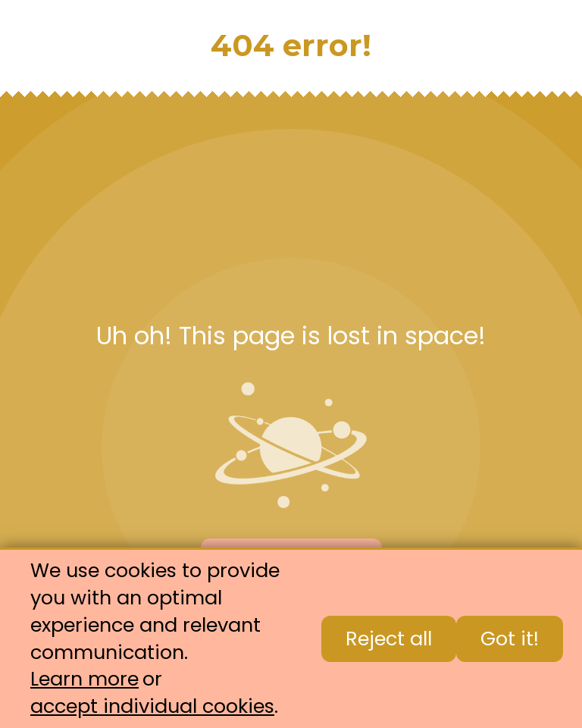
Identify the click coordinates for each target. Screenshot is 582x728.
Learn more (84, 679)
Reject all (389, 639)
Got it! (510, 639)
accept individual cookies (152, 706)
